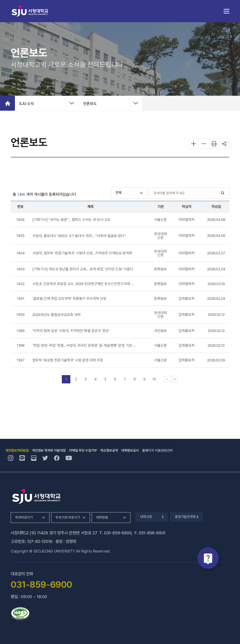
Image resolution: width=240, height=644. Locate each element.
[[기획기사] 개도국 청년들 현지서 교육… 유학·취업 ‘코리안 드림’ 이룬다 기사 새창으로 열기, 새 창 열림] (83, 269)
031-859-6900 (118, 533)
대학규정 (152, 517)
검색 (223, 193)
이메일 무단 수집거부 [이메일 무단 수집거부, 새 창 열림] (83, 450)
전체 (119, 193)
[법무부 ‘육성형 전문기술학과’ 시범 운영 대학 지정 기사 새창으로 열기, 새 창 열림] (68, 360)
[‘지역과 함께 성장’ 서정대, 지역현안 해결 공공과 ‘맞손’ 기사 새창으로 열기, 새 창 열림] (71, 331)
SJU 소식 (27, 104)
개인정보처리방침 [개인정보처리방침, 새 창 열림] (17, 450)
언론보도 (90, 104)
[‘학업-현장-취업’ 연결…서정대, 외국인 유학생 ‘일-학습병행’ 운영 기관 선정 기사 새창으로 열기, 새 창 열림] (84, 345)
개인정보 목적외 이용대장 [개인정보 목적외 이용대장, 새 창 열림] (49, 450)
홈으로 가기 (7, 103)
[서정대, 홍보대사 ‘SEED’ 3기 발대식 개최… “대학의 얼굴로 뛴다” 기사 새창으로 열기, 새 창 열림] (79, 236)
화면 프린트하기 (214, 144)
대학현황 (102, 517)
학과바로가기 (24, 517)
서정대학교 (30, 11)
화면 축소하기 (204, 144)
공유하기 (224, 144)
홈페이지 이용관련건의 (158, 450)
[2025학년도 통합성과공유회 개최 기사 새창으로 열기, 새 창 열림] (56, 315)
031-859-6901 (152, 533)
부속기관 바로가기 (68, 517)
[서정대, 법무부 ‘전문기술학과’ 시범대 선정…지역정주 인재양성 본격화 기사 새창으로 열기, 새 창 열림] (82, 253)
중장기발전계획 (186, 517)
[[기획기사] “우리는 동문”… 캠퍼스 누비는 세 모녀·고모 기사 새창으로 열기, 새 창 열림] (71, 220)
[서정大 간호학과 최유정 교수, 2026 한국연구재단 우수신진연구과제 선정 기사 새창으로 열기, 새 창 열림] (84, 284)
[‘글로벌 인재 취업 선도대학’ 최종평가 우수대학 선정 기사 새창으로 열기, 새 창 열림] (69, 299)
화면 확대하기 (194, 144)
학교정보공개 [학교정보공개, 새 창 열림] (109, 450)
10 (154, 379)
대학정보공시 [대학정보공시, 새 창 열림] (130, 450)
